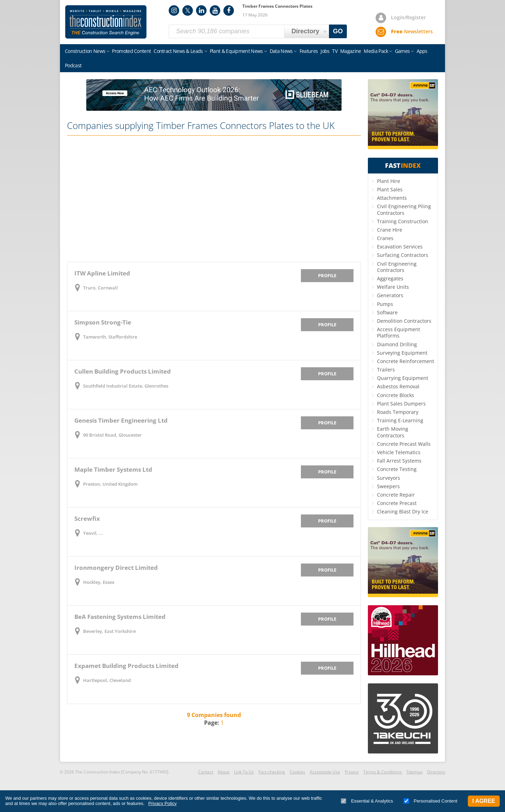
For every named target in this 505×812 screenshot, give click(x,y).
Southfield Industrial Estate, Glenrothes (126, 386)
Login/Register (408, 17)
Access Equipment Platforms (399, 332)
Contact (206, 772)
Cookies (297, 772)
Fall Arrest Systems (399, 461)
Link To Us (244, 772)
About (224, 772)
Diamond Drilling (397, 344)
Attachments (392, 198)
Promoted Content (131, 51)
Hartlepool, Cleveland (107, 680)
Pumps (385, 304)
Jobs (325, 51)
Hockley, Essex (99, 582)
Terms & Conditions (383, 772)
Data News (281, 51)
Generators (390, 295)
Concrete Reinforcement (406, 361)
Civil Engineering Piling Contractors (404, 209)
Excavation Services (400, 247)
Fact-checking (272, 772)
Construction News (85, 51)
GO (338, 31)
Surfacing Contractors (403, 255)
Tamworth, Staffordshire (110, 337)
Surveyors (389, 478)
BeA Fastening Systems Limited (120, 617)
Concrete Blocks (396, 395)
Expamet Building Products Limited (126, 666)
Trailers (386, 370)
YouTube (215, 11)
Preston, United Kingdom (110, 484)
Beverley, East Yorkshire (109, 631)
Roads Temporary (398, 412)
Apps (422, 51)
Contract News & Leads (178, 51)
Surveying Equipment (402, 353)
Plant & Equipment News (236, 51)
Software (387, 312)
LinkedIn (201, 11)
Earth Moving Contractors (393, 432)
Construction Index (106, 22)
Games (402, 51)
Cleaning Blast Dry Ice (403, 511)
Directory (436, 772)
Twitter (188, 11)
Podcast (73, 65)
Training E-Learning (400, 420)
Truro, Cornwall (100, 288)
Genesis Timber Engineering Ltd (121, 420)
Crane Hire (390, 230)
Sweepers (388, 486)
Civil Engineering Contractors (397, 267)
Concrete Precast (397, 503)
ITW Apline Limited (102, 273)
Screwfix (87, 518)
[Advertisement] (214, 199)
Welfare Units (393, 287)
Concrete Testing (397, 469)
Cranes (385, 238)
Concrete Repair (396, 495)
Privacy (352, 772)
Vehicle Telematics (399, 452)
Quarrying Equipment (403, 378)
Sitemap (415, 772)
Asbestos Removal (398, 386)
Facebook (229, 11)
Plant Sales (390, 189)
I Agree (484, 801)
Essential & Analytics (367, 801)
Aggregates (390, 278)
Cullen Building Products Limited (123, 371)
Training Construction (403, 221)
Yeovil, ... (93, 533)
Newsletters (412, 31)
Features (309, 51)
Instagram (174, 11)
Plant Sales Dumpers (401, 404)
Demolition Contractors (404, 321)
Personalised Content (430, 801)
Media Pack (376, 51)
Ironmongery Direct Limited (116, 568)
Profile (327, 275)
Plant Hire (389, 181)
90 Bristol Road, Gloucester (112, 435)
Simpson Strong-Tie (103, 322)
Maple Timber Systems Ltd (113, 469)
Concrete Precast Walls (404, 444)
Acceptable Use (325, 772)
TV (335, 51)
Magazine (351, 51)
